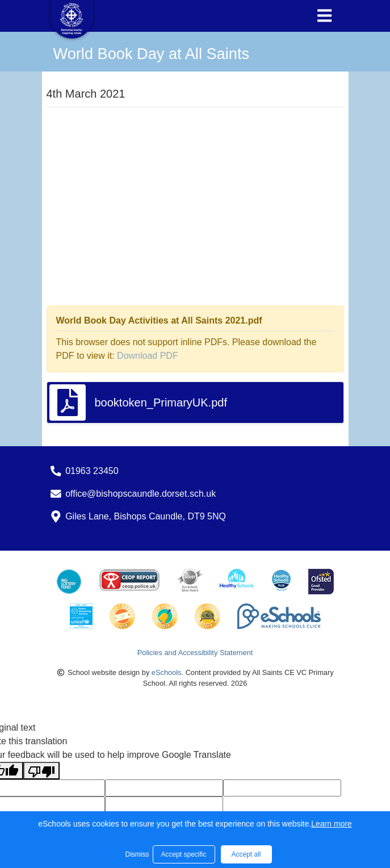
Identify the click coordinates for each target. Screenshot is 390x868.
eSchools (167, 672)
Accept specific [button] (183, 854)
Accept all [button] (246, 854)
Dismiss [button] (136, 854)
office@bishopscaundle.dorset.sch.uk (141, 494)
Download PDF (148, 356)
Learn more (332, 824)
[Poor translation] (41, 771)
